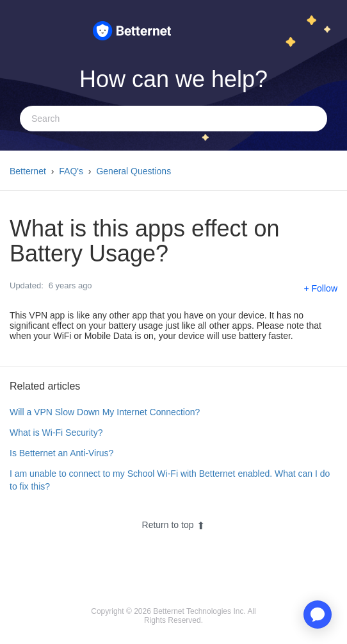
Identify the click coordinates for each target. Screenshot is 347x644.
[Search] (173, 119)
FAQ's (71, 171)
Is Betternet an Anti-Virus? (61, 453)
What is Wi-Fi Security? (56, 433)
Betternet (28, 171)
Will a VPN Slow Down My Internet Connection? (105, 412)
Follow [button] (325, 288)
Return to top (174, 525)
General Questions (133, 171)
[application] (318, 615)
